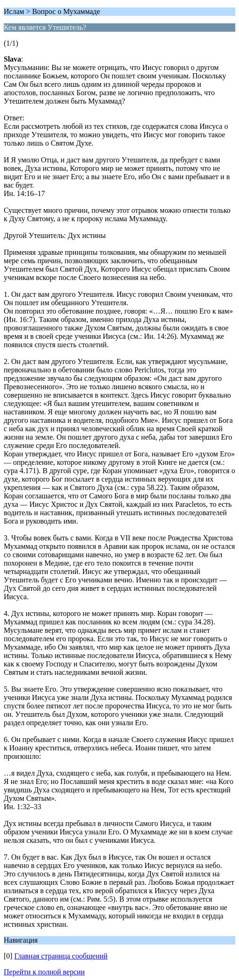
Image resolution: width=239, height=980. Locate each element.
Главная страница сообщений (61, 956)
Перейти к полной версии (44, 972)
